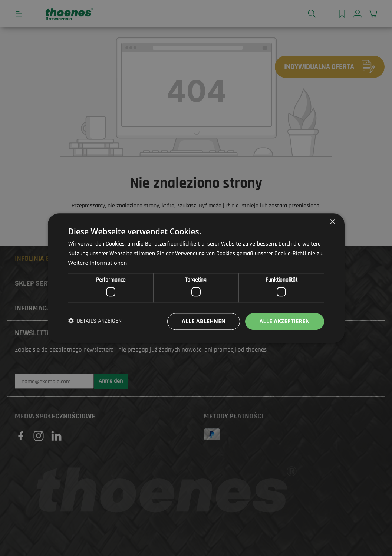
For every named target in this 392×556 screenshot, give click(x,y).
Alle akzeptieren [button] (284, 321)
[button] (95, 322)
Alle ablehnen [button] (204, 321)
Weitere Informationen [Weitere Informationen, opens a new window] (98, 263)
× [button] (332, 222)
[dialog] (196, 278)
